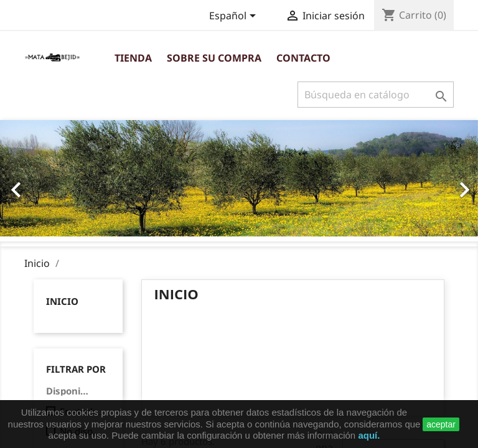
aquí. (369, 435)
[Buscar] (376, 95)
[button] (36, 183)
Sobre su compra (214, 58)
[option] (239, 178)
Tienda (133, 58)
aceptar (441, 424)
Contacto (303, 58)
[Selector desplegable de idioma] (235, 17)
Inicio (62, 301)
